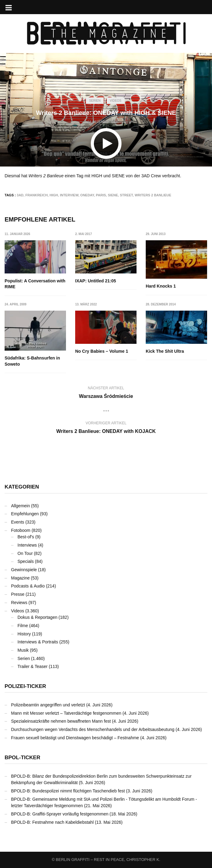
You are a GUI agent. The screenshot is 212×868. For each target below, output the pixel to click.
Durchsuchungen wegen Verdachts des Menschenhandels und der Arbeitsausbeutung (93, 729)
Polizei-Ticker (25, 686)
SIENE (113, 195)
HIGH (54, 195)
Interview (69, 195)
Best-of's (26, 537)
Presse (18, 594)
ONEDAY (87, 195)
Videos (116, 101)
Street (126, 195)
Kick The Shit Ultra (165, 351)
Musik (23, 650)
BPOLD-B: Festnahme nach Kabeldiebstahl (52, 822)
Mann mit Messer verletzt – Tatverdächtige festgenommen (66, 713)
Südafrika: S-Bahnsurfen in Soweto (32, 361)
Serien (95, 101)
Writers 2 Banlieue (153, 195)
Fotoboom (21, 530)
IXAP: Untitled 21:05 (96, 281)
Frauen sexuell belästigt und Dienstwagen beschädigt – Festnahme (75, 738)
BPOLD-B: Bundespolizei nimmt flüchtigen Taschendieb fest (68, 791)
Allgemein (20, 506)
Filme (23, 626)
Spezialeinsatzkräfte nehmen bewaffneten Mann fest (61, 721)
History (24, 634)
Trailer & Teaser (33, 666)
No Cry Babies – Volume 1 (102, 351)
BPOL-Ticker (22, 758)
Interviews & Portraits (38, 642)
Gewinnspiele (24, 570)
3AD (20, 195)
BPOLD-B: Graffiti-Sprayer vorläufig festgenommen (60, 814)
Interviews (27, 545)
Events (18, 522)
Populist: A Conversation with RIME (35, 284)
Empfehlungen (25, 514)
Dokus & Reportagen (37, 617)
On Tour (25, 553)
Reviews (19, 603)
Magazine (20, 578)
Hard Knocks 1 (161, 286)
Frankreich (37, 195)
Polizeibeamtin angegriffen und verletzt (48, 705)
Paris (101, 195)
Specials (26, 561)
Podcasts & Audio (28, 586)
